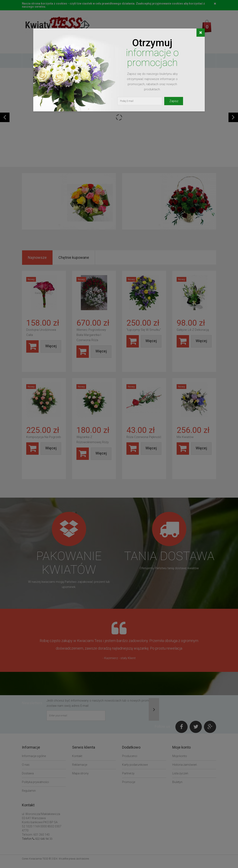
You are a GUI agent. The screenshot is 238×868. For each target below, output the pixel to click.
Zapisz (174, 101)
